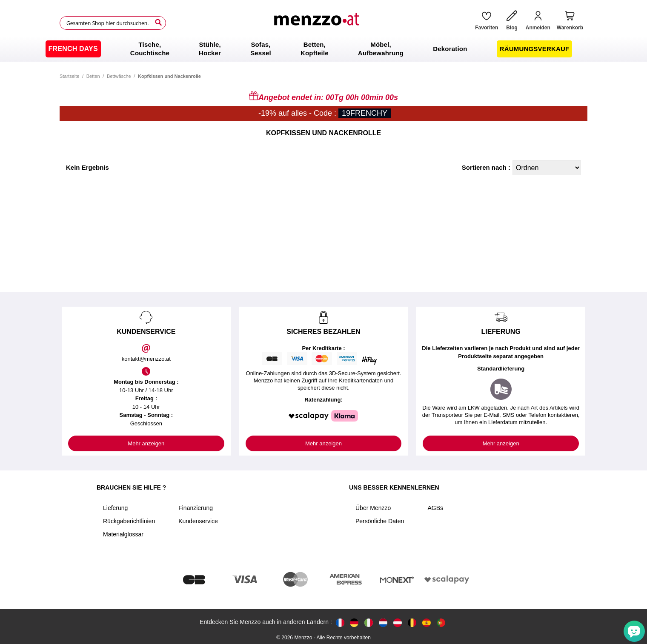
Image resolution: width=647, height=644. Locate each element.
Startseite (69, 76)
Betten (93, 76)
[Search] (158, 23)
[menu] (323, 49)
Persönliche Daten (380, 521)
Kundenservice (198, 521)
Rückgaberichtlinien (129, 521)
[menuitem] (73, 49)
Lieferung (115, 508)
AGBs (435, 508)
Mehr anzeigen (146, 443)
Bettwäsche (119, 76)
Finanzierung (196, 508)
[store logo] (318, 23)
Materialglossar (123, 534)
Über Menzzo (373, 508)
